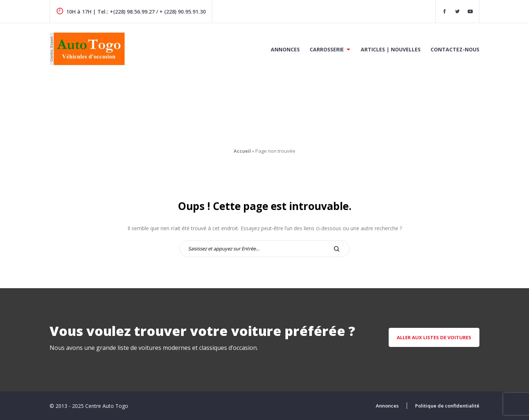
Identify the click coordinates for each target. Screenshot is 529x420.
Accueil (242, 151)
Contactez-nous (455, 49)
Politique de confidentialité (447, 406)
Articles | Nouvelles (391, 49)
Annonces (285, 49)
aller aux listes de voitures (434, 337)
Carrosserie (327, 49)
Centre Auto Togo (107, 406)
